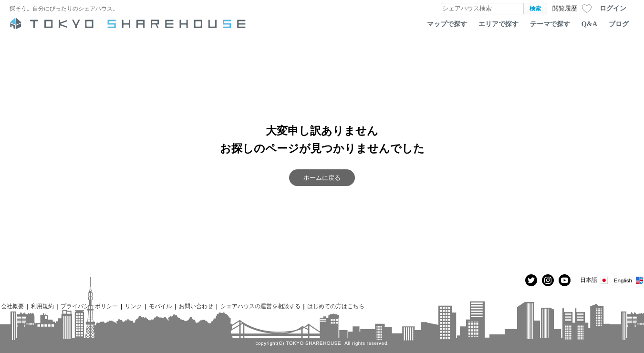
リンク (134, 306)
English (629, 280)
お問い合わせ (196, 306)
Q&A (589, 24)
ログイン (613, 8)
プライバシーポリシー (89, 306)
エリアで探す (499, 24)
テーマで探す (550, 24)
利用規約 (42, 306)
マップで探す (447, 24)
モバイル (160, 306)
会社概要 (12, 306)
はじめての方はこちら (336, 306)
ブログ (619, 24)
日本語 (595, 280)
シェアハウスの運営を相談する (260, 306)
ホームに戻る (322, 178)
